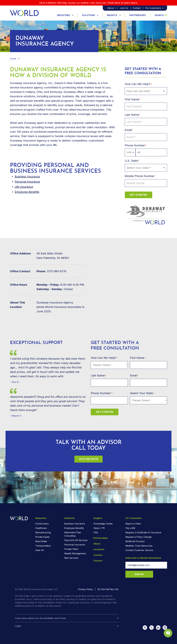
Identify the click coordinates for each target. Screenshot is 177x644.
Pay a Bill (130, 528)
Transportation (43, 546)
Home (13, 59)
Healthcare (41, 528)
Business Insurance (75, 524)
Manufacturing (43, 532)
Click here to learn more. (123, 3)
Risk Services (71, 558)
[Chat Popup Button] (167, 632)
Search (161, 15)
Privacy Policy (85, 589)
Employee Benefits (27, 192)
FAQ (96, 532)
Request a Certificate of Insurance (143, 532)
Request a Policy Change (138, 537)
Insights (112, 15)
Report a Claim (133, 524)
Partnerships (138, 15)
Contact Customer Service (139, 550)
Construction (42, 524)
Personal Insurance (27, 182)
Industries (64, 15)
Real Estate (41, 541)
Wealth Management (75, 553)
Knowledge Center (103, 524)
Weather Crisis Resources (139, 546)
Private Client (71, 549)
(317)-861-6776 (88, 459)
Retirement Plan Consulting (73, 534)
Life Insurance (24, 187)
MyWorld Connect (135, 541)
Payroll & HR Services (76, 540)
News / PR (99, 528)
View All (39, 550)
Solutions (88, 15)
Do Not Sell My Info (108, 589)
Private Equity (42, 537)
